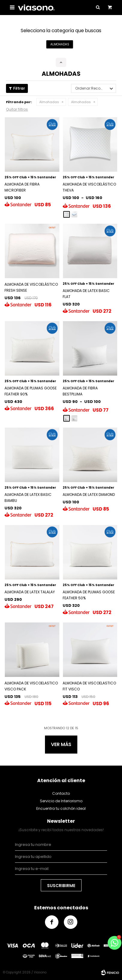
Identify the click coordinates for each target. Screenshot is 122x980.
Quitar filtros (17, 109)
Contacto (61, 793)
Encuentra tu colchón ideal (61, 808)
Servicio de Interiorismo (61, 801)
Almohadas (49, 102)
